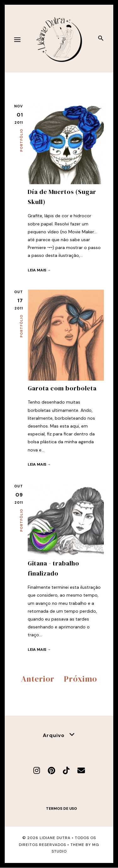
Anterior (38, 679)
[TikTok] (66, 771)
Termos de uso (62, 808)
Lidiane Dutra (55, 838)
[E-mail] (81, 771)
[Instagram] (37, 771)
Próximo (80, 679)
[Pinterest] (51, 771)
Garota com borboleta (62, 388)
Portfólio (21, 140)
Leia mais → (39, 270)
